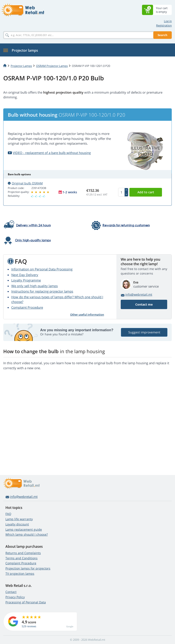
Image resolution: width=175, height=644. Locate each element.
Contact (11, 592)
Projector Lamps (21, 66)
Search (163, 35)
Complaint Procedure (27, 307)
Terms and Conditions (21, 558)
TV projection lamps (20, 574)
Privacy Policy (15, 597)
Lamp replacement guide (24, 529)
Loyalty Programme (26, 280)
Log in (168, 21)
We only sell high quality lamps (35, 286)
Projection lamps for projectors (28, 568)
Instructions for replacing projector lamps (42, 291)
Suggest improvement (144, 332)
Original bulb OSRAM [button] (25, 183)
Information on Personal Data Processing (42, 269)
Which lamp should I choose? (27, 534)
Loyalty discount (17, 524)
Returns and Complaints (23, 553)
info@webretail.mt (139, 294)
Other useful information (87, 315)
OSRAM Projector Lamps (52, 66)
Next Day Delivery (25, 275)
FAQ (8, 514)
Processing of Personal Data (26, 602)
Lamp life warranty (19, 519)
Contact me (144, 304)
